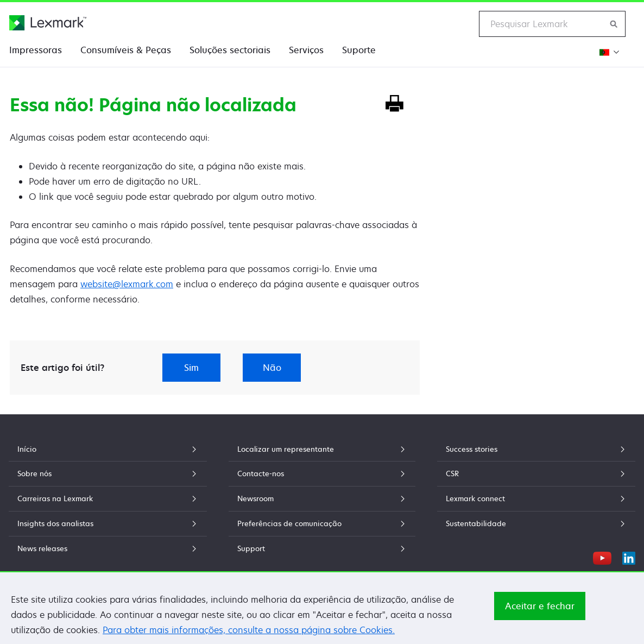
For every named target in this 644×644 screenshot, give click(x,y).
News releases (108, 548)
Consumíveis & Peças (126, 50)
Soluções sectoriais (230, 50)
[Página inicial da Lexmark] (48, 23)
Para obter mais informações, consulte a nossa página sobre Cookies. (249, 633)
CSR (536, 473)
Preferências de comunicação (322, 523)
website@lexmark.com (127, 284)
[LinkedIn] (629, 557)
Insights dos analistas (108, 523)
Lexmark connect (536, 498)
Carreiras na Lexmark (108, 498)
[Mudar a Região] (608, 52)
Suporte (359, 50)
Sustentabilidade (536, 523)
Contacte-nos (322, 473)
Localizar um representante (322, 449)
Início (108, 449)
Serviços (306, 50)
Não (272, 368)
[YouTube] (602, 557)
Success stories (536, 449)
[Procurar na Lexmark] (614, 24)
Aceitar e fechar (540, 609)
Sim (191, 368)
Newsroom (322, 498)
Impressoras (36, 50)
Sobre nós (108, 473)
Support (322, 548)
